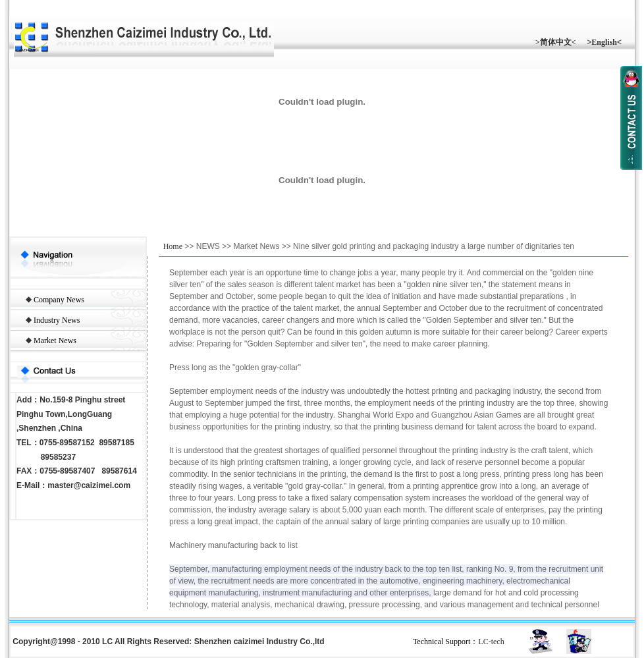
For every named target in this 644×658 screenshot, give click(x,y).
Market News (55, 341)
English (604, 42)
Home (173, 246)
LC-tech (491, 642)
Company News (59, 300)
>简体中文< (556, 42)
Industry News (57, 320)
